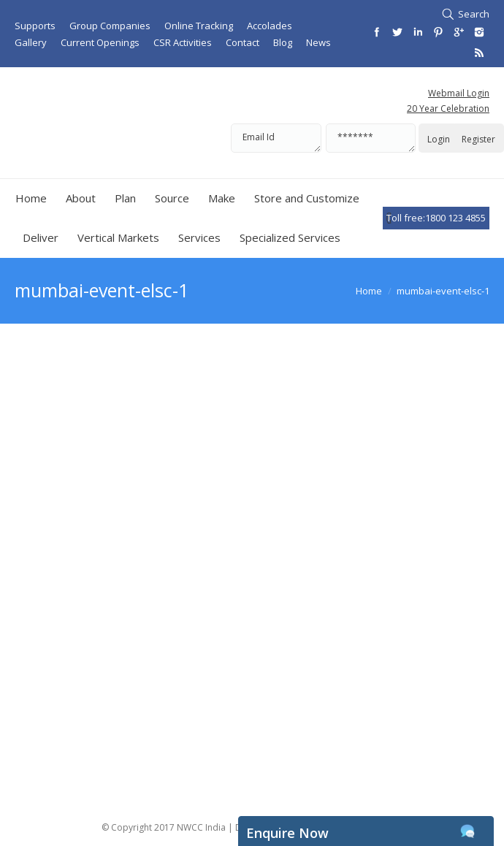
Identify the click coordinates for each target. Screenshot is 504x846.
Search (474, 14)
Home (369, 291)
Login (439, 139)
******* (371, 138)
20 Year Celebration (448, 108)
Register (478, 139)
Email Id (276, 138)
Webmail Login (459, 93)
